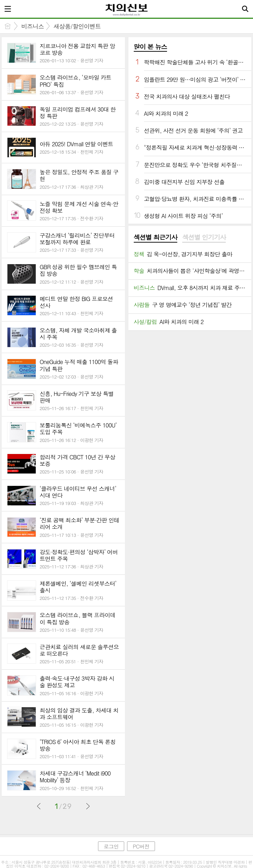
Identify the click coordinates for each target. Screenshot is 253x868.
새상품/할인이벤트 (77, 26)
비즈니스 (33, 26)
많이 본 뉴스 (150, 47)
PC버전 (141, 846)
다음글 (88, 806)
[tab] (156, 238)
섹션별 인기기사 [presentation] (204, 237)
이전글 (39, 806)
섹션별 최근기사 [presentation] (156, 237)
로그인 (111, 846)
